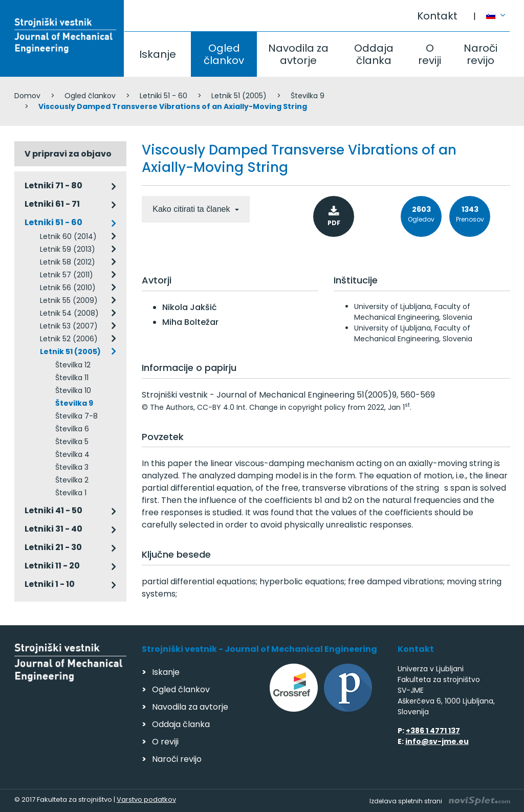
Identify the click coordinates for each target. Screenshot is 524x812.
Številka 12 (73, 365)
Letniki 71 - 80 (53, 185)
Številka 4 (72, 454)
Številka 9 (308, 96)
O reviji (430, 54)
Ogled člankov (224, 54)
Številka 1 (71, 493)
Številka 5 (72, 442)
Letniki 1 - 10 (50, 584)
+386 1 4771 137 (433, 731)
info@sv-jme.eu (437, 741)
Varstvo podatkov (146, 799)
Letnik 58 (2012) (68, 262)
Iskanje (158, 54)
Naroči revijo (481, 54)
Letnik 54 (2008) (69, 313)
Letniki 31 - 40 (53, 529)
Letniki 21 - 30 (53, 547)
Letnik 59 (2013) (68, 249)
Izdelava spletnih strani (440, 801)
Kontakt (437, 16)
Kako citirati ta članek (192, 209)
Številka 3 (72, 467)
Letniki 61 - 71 (52, 204)
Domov (27, 96)
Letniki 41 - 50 (53, 510)
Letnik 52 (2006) (69, 339)
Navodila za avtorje (298, 54)
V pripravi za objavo (68, 154)
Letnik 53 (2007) (69, 326)
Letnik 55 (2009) (69, 300)
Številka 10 (73, 390)
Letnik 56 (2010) (68, 288)
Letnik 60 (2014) (68, 236)
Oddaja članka (374, 54)
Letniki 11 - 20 (52, 566)
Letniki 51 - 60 (163, 96)
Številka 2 (72, 480)
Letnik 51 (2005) (239, 96)
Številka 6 (72, 429)
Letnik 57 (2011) (67, 275)
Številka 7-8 (77, 416)
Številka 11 (72, 378)
